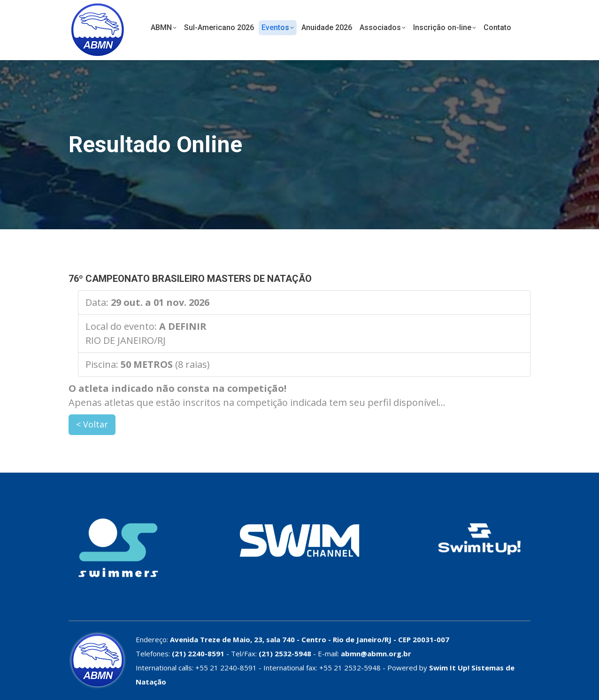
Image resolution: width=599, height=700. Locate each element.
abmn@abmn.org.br (376, 653)
